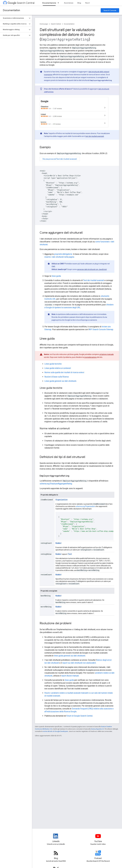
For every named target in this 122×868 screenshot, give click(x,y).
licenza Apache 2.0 (97, 729)
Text (70, 554)
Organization (62, 500)
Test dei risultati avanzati (94, 280)
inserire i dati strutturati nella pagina (59, 257)
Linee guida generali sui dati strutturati (60, 381)
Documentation (11, 10)
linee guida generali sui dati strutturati (70, 656)
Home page (44, 24)
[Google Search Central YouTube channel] (98, 838)
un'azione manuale (107, 354)
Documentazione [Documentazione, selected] (49, 3)
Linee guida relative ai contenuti (58, 368)
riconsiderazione (90, 357)
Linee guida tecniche (53, 364)
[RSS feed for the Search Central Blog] (56, 855)
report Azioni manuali (70, 676)
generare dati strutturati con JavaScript (92, 269)
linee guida (56, 276)
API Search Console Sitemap (101, 329)
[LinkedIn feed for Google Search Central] (56, 838)
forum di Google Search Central (80, 716)
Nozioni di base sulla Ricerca (57, 377)
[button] (14, 18)
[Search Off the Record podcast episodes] (98, 855)
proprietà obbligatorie (63, 254)
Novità (88, 3)
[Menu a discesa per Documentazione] (59, 3)
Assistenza (69, 3)
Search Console (110, 10)
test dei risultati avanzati (95, 136)
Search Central (21, 3)
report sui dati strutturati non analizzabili (79, 663)
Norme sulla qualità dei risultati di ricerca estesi (64, 372)
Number (59, 543)
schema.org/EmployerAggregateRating (56, 484)
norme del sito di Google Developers (55, 731)
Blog (79, 3)
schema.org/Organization (85, 506)
